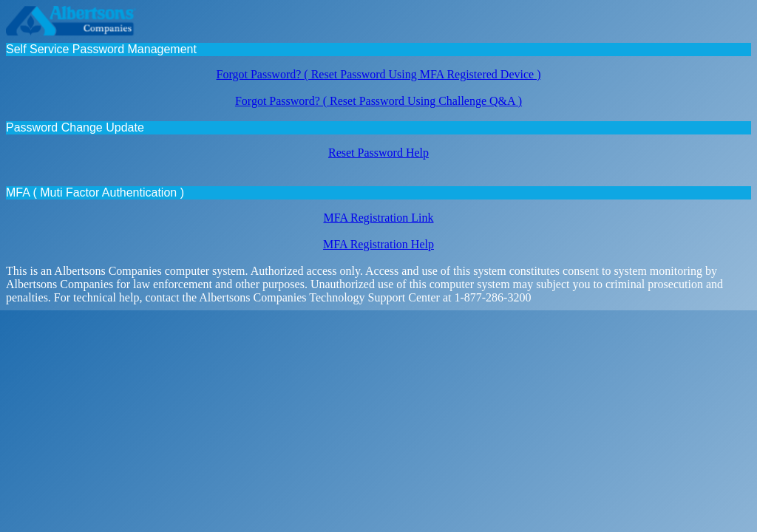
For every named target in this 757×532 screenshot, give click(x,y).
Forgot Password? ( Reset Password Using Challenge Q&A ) (378, 101)
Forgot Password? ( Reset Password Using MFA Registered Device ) (379, 74)
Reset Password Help (378, 153)
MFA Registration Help (378, 244)
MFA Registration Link (378, 218)
